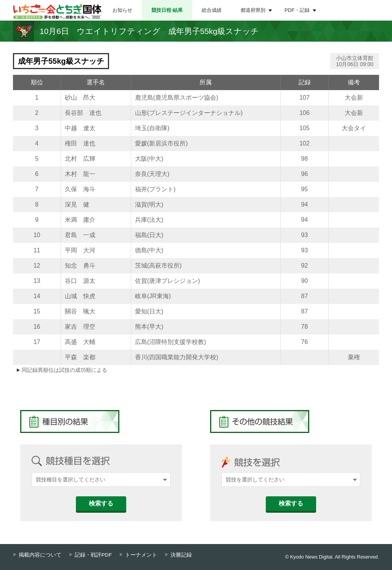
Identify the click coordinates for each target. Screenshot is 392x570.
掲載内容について (40, 555)
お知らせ (122, 10)
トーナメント (141, 555)
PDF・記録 (297, 10)
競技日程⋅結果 (167, 10)
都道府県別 (253, 10)
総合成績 (212, 10)
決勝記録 (181, 555)
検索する (101, 503)
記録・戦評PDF (93, 555)
